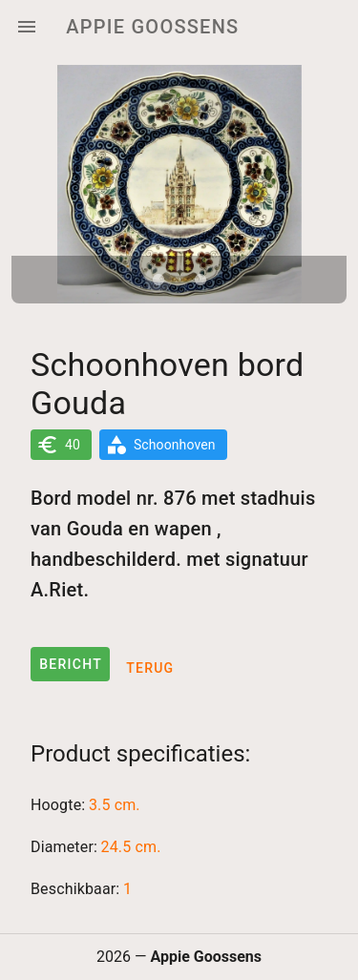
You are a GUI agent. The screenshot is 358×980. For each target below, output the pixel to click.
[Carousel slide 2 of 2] (200, 280)
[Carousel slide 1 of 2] (158, 280)
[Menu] (27, 27)
